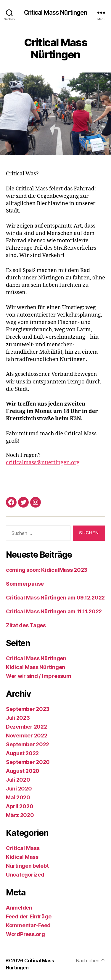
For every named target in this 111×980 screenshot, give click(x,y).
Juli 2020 (18, 780)
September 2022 (28, 744)
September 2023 (28, 709)
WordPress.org (25, 934)
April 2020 (20, 806)
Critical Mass (23, 848)
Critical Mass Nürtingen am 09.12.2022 (55, 598)
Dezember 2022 (26, 727)
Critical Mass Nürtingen (56, 13)
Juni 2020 (19, 789)
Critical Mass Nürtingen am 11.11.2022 (54, 611)
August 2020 (23, 771)
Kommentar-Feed (28, 925)
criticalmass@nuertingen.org (43, 463)
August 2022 (22, 753)
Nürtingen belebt (27, 866)
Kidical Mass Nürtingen (36, 667)
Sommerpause (25, 584)
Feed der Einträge (29, 916)
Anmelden (19, 908)
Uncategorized (25, 875)
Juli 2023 (18, 718)
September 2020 (28, 762)
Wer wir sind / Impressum (39, 676)
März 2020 (20, 815)
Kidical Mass (22, 857)
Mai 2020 (18, 797)
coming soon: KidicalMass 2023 (47, 570)
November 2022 (27, 736)
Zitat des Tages (26, 625)
